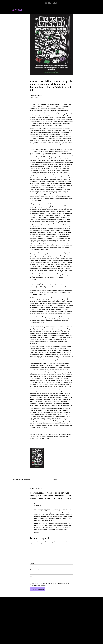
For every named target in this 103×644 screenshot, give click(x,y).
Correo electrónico (35, 570)
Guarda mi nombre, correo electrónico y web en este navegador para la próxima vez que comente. (50, 584)
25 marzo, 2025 (38, 506)
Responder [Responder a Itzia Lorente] (37, 533)
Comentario (34, 547)
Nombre (33, 563)
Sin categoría (27, 480)
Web (31, 577)
